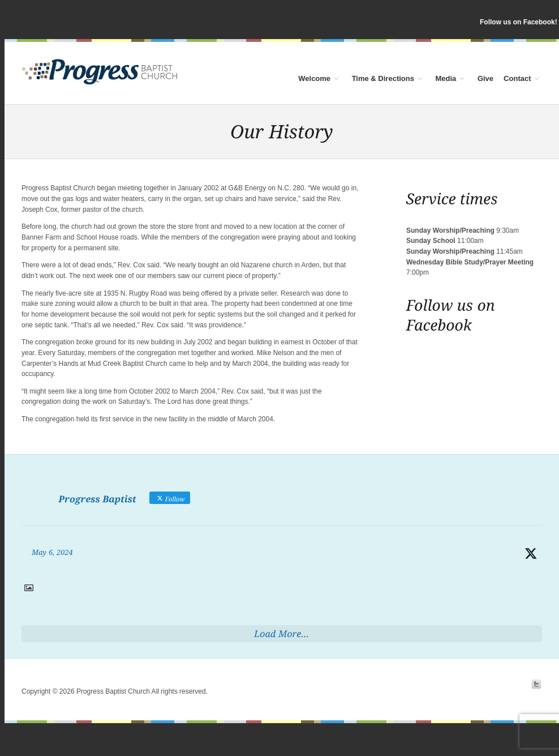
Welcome (316, 78)
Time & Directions (385, 78)
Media (447, 78)
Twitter (536, 684)
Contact (519, 78)
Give (485, 78)
